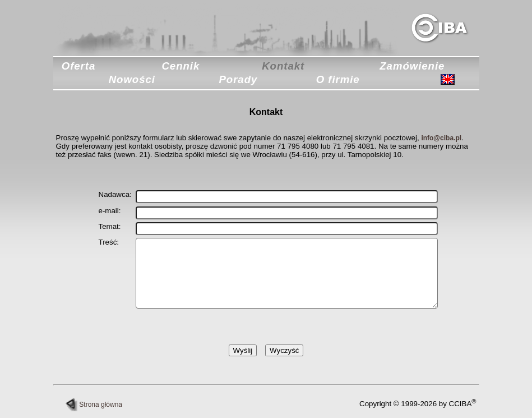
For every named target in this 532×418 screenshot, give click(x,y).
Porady (238, 79)
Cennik (181, 66)
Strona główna (94, 405)
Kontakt (283, 66)
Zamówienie (412, 66)
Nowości (132, 79)
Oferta (79, 66)
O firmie (338, 79)
